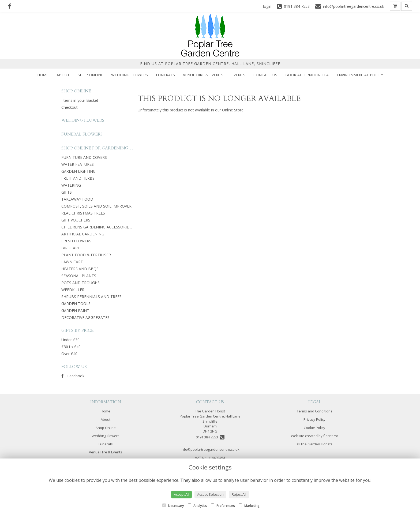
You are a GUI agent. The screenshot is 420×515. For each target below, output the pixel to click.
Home (43, 75)
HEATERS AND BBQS (80, 269)
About (63, 75)
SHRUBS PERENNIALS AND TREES (91, 297)
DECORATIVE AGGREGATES (85, 317)
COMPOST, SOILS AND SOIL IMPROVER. (97, 206)
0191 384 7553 (210, 437)
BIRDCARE (71, 248)
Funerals (165, 75)
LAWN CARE (72, 262)
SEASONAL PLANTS (79, 276)
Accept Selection (210, 494)
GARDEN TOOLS (76, 304)
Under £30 (70, 340)
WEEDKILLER (73, 290)
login (267, 6)
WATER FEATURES (78, 164)
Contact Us (265, 75)
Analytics (197, 506)
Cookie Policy (314, 428)
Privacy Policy (314, 419)
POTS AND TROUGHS (80, 283)
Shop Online (90, 75)
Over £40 (69, 354)
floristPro (331, 436)
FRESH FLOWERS (76, 241)
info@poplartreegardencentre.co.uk (210, 449)
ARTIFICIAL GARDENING (83, 234)
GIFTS (67, 192)
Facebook (73, 376)
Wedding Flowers (130, 75)
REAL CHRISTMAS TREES (83, 213)
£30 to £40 (71, 347)
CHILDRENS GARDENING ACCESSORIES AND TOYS (106, 227)
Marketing (249, 506)
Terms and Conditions (315, 411)
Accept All (181, 494)
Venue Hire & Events (203, 75)
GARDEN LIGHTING (78, 171)
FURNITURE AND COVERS (84, 157)
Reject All (239, 494)
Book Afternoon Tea (307, 75)
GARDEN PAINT (75, 311)
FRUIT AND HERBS (78, 178)
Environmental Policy (360, 75)
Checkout (70, 107)
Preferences (223, 506)
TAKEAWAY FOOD (77, 199)
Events (238, 75)
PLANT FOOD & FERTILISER (86, 255)
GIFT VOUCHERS (76, 220)
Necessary (173, 506)
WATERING (71, 185)
